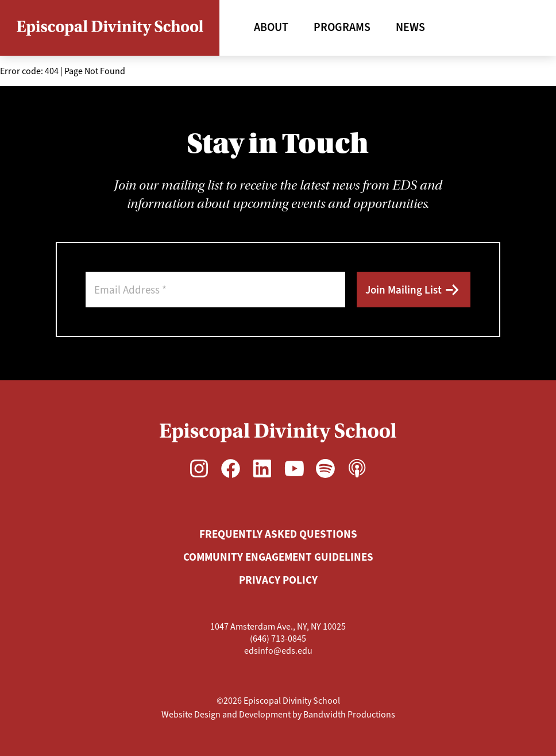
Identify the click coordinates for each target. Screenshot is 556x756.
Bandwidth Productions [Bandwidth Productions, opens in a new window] (349, 714)
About (271, 27)
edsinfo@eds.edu (278, 651)
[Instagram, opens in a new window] (199, 468)
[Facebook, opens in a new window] (231, 468)
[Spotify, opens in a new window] (325, 468)
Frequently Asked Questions (278, 534)
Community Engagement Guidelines (278, 557)
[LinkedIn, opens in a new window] (262, 468)
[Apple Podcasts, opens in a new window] (357, 468)
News (410, 27)
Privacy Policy (278, 580)
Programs (342, 27)
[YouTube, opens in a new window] (294, 468)
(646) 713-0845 (278, 639)
